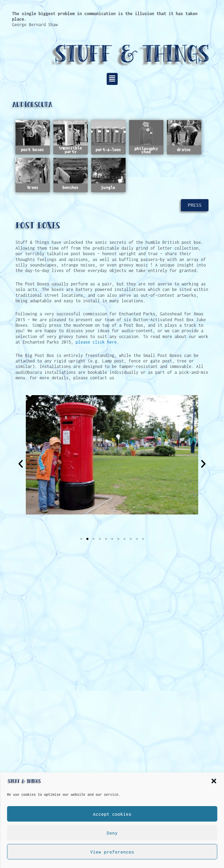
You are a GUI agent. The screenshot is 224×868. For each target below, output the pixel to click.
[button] (214, 781)
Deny (112, 833)
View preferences (112, 852)
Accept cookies (112, 814)
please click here (96, 342)
